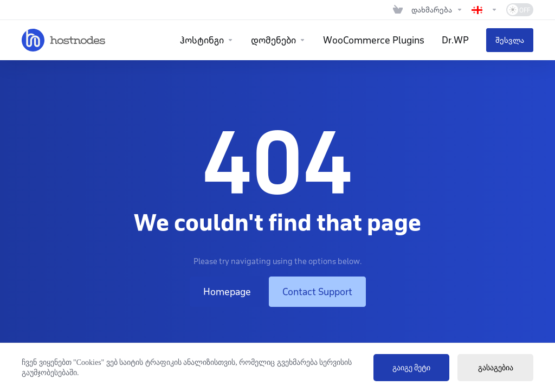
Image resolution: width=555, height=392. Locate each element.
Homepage (227, 292)
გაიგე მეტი (412, 368)
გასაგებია (496, 368)
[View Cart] (398, 10)
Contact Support (317, 292)
